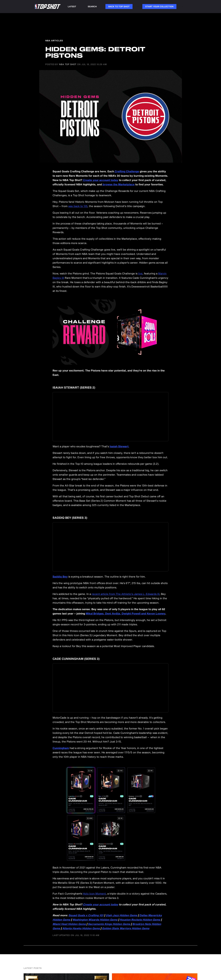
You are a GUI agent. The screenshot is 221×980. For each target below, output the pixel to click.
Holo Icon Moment (94, 894)
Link (137, 6)
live (140, 273)
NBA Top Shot (68, 64)
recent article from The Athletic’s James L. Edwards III (126, 594)
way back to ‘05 (78, 206)
